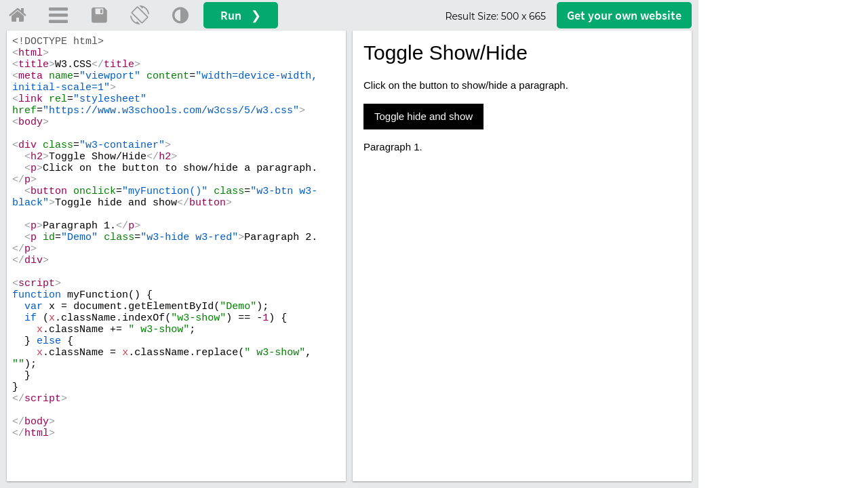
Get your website (624, 15)
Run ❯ (241, 15)
